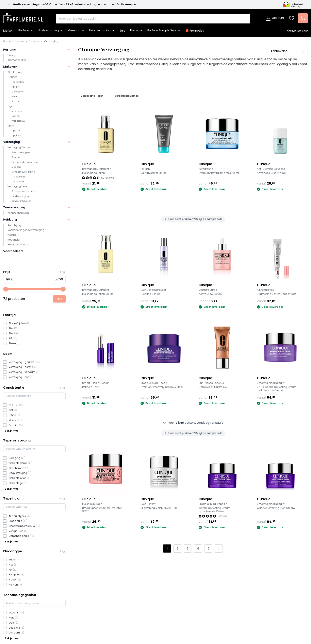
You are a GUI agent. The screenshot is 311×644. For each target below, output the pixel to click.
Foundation (18, 82)
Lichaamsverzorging (23, 172)
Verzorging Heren (18, 186)
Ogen (11, 106)
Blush (15, 97)
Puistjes (12, 235)
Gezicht (12, 77)
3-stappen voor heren (24, 191)
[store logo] (23, 17)
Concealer (18, 92)
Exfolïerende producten (25, 162)
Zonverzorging (14, 207)
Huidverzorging (20, 196)
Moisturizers (19, 177)
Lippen (11, 126)
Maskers (17, 167)
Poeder (15, 87)
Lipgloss (16, 135)
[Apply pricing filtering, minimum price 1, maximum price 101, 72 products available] (59, 299)
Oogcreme (18, 181)
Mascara (17, 111)
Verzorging (51, 41)
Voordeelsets (13, 251)
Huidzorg (10, 220)
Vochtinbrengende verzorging (26, 230)
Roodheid (14, 240)
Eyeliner (16, 116)
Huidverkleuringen (19, 245)
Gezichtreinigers (21, 152)
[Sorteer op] (288, 51)
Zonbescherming (18, 213)
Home (7, 41)
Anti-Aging (14, 225)
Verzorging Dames (19, 147)
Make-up (10, 67)
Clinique (34, 41)
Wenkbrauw (18, 121)
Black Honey (15, 72)
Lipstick (16, 130)
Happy (12, 55)
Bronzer (16, 101)
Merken (20, 41)
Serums (16, 157)
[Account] (275, 18)
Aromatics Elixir (17, 60)
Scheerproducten (21, 201)
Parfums (10, 50)
